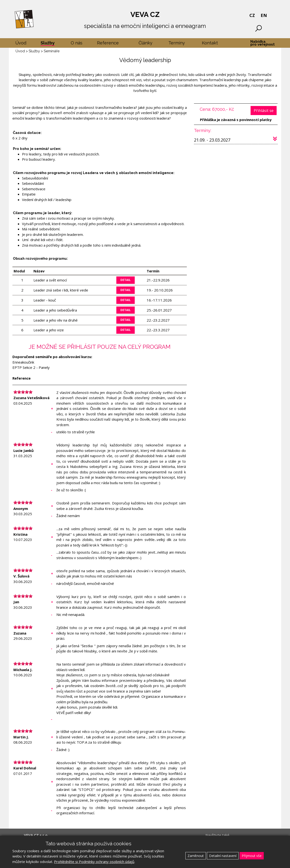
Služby (34, 51)
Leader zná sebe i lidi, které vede (61, 290)
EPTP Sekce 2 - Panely (31, 367)
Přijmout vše (252, 856)
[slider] (23, 392)
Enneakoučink (23, 362)
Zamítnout (196, 856)
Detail (126, 280)
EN (264, 15)
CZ (252, 15)
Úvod (20, 51)
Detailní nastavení (223, 856)
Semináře (52, 51)
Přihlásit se (264, 111)
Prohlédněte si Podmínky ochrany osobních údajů (94, 862)
